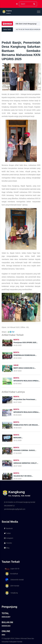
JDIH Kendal (12, 586)
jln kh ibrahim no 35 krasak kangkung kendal (20, 502)
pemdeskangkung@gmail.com (15, 509)
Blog (7, 548)
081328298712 (9, 506)
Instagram (9, 538)
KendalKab (11, 574)
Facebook (8, 528)
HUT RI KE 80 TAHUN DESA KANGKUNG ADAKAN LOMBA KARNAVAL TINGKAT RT (29, 30)
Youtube (8, 543)
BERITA (16, 340)
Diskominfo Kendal (14, 580)
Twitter (7, 533)
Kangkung (11, 593)
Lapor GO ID (12, 569)
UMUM (16, 365)
